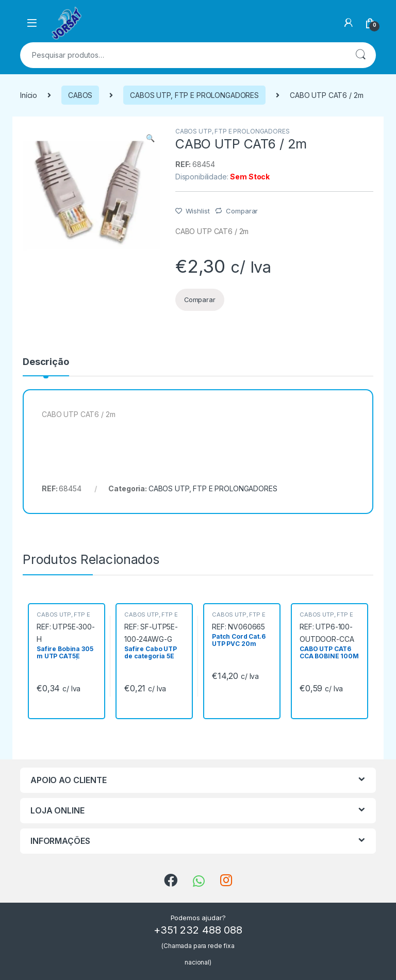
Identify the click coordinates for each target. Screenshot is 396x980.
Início (29, 95)
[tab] (46, 367)
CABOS (80, 95)
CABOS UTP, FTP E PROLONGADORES (194, 95)
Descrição (46, 362)
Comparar (242, 211)
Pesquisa (360, 55)
